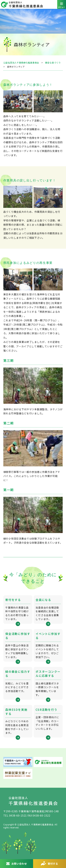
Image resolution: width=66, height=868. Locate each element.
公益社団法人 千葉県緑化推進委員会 (33, 4)
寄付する (53, 864)
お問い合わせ (19, 864)
